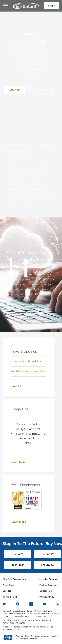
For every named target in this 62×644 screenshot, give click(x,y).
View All (16, 386)
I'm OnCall (47, 565)
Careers (7, 591)
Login (52, 6)
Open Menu (5, 6)
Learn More (18, 462)
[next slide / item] (44, 434)
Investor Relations (49, 579)
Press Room (9, 585)
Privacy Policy (47, 597)
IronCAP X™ (47, 554)
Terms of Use (10, 597)
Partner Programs (49, 585)
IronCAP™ (18, 554)
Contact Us (46, 591)
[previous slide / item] (12, 434)
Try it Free (41, 90)
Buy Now (15, 90)
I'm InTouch (18, 565)
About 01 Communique (15, 579)
